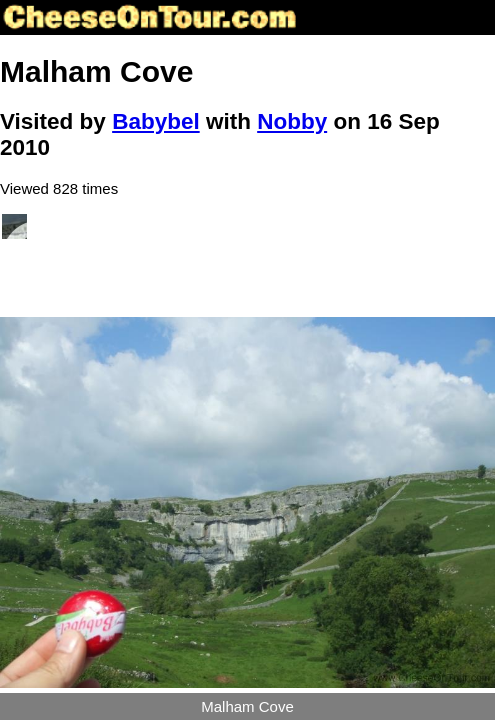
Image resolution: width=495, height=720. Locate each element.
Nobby (292, 121)
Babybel (156, 121)
